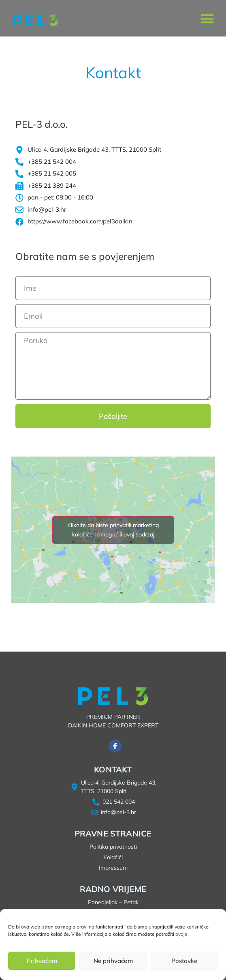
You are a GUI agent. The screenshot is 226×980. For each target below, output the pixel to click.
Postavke (184, 961)
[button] (207, 18)
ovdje (181, 934)
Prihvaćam (42, 961)
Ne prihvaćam (113, 961)
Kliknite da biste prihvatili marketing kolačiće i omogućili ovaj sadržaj (113, 530)
